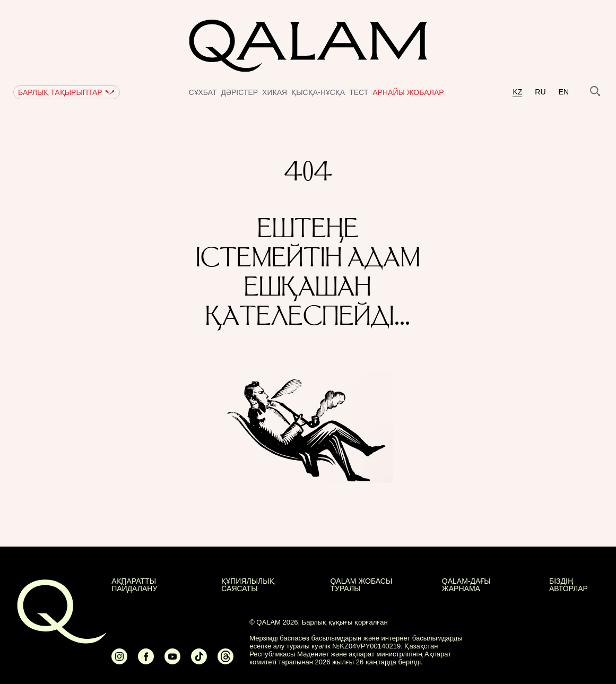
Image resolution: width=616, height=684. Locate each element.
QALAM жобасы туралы (361, 585)
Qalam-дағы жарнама (466, 585)
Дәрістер (240, 92)
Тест (359, 92)
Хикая (275, 92)
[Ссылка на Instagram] (119, 661)
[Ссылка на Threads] (225, 661)
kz (517, 92)
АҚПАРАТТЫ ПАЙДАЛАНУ (134, 585)
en (564, 92)
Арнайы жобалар (408, 92)
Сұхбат (202, 92)
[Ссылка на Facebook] (146, 661)
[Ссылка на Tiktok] (199, 661)
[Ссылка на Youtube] (172, 661)
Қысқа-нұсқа (318, 92)
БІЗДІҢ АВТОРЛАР (569, 585)
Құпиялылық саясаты (248, 585)
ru (540, 92)
